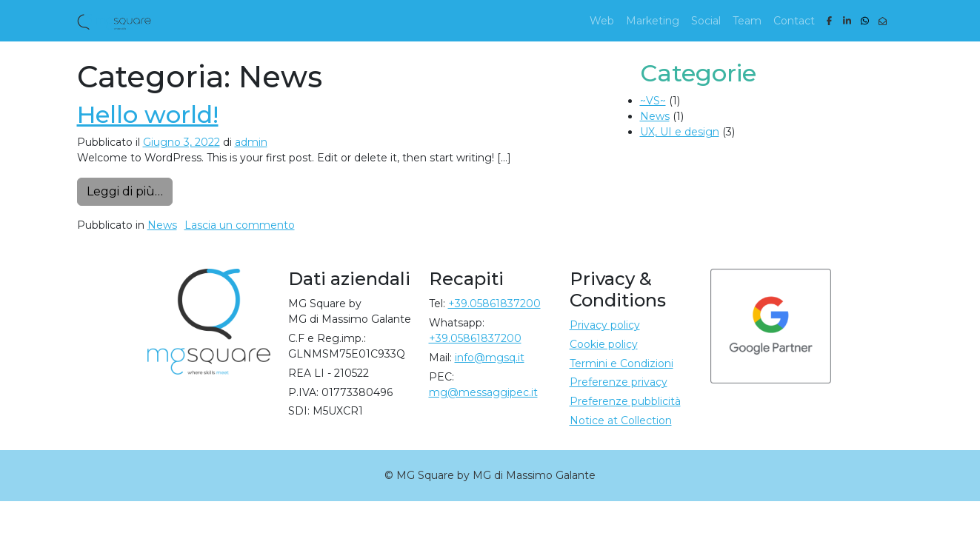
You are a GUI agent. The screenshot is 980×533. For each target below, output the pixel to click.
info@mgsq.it (490, 358)
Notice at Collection (621, 420)
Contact (794, 21)
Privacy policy (605, 325)
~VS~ (653, 101)
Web (602, 21)
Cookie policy (604, 344)
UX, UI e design (680, 132)
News (162, 225)
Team (747, 21)
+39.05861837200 (494, 304)
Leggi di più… (130, 190)
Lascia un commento (240, 225)
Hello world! (148, 114)
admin (251, 142)
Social (706, 21)
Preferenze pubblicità (625, 401)
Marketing (653, 21)
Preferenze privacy (619, 382)
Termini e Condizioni (621, 363)
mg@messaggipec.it (483, 392)
